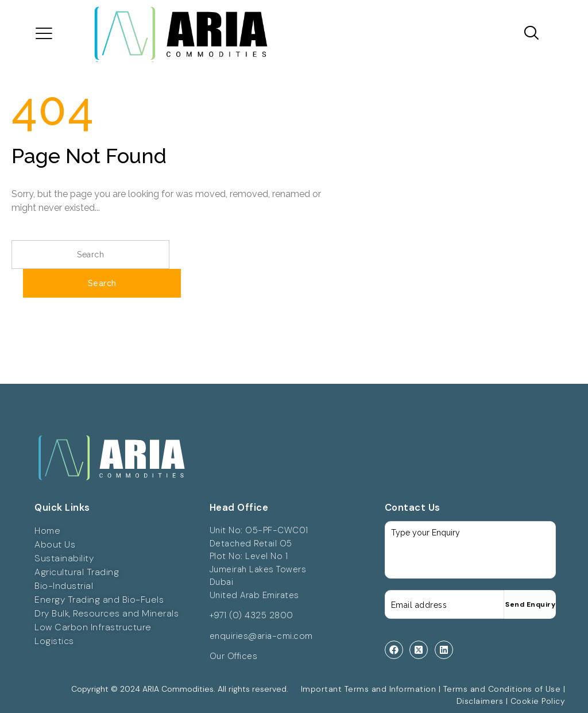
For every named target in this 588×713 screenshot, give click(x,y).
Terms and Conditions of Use (502, 689)
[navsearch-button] (528, 34)
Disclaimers (480, 701)
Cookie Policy (538, 701)
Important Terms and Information (369, 689)
